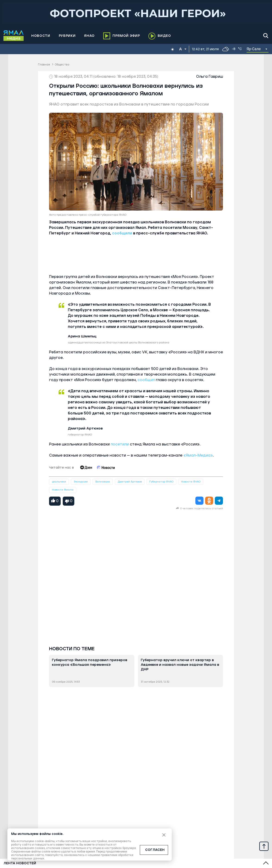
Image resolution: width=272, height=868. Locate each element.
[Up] (264, 846)
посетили (119, 444)
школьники (59, 482)
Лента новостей (20, 863)
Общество (62, 65)
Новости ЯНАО (191, 482)
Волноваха (103, 482)
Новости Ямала (63, 490)
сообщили (122, 233)
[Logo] (14, 36)
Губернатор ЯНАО (161, 482)
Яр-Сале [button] (254, 49)
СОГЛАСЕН (155, 850)
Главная (44, 65)
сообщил (146, 380)
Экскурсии (81, 482)
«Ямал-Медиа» (198, 455)
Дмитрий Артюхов (130, 482)
